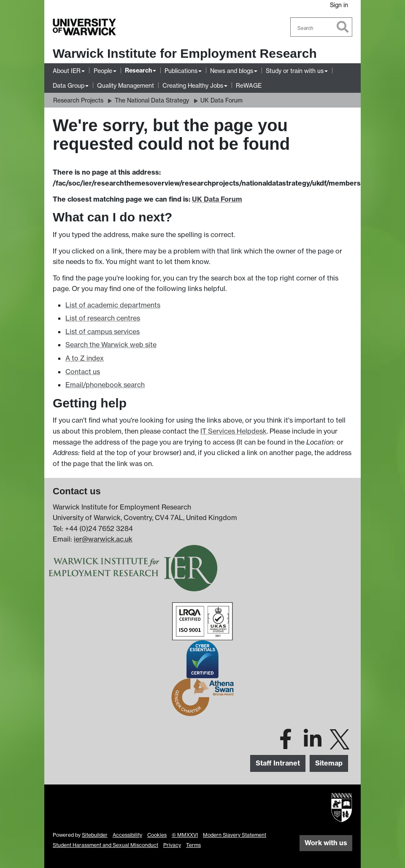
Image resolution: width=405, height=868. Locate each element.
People (103, 71)
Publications (181, 71)
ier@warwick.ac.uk (103, 539)
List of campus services (103, 332)
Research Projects (78, 100)
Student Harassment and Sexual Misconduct (105, 845)
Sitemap (329, 763)
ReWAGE (249, 85)
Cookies (157, 835)
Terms (193, 845)
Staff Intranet (278, 763)
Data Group (69, 85)
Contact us (83, 372)
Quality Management (126, 85)
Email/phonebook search (105, 385)
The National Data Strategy (152, 100)
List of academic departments (113, 305)
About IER (67, 71)
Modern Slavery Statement (235, 835)
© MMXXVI (185, 835)
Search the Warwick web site (111, 345)
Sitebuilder (95, 835)
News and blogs (232, 71)
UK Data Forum (221, 100)
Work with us (326, 843)
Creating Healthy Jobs (193, 85)
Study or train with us (295, 71)
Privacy (172, 845)
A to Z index (85, 358)
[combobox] (321, 27)
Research (138, 70)
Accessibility (127, 835)
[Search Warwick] (321, 27)
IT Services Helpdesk (234, 431)
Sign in (339, 5)
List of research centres (103, 318)
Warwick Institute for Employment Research (185, 53)
